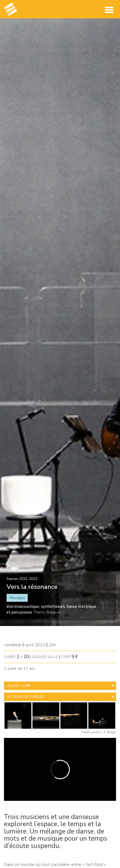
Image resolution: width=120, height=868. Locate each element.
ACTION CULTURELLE (26, 697)
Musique (17, 598)
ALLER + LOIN (19, 686)
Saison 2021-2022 (22, 579)
